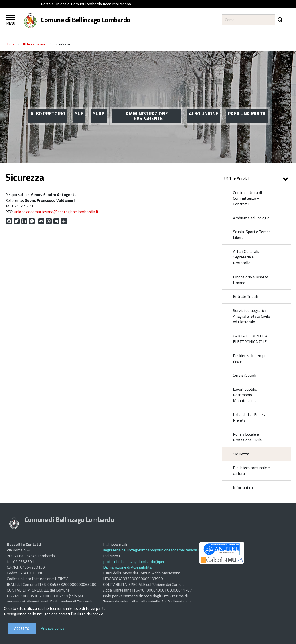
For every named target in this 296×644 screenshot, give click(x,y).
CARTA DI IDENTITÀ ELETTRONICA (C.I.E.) (251, 339)
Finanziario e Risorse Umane (251, 280)
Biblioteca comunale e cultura (251, 471)
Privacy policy (52, 628)
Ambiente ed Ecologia (251, 218)
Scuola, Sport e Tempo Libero (252, 235)
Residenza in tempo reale (250, 358)
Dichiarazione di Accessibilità (127, 567)
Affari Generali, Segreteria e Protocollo (246, 257)
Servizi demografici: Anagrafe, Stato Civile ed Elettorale (251, 316)
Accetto (22, 628)
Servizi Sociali (245, 375)
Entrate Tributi (246, 296)
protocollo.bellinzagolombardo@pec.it (136, 562)
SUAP (99, 105)
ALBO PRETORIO (48, 105)
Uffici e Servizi (35, 44)
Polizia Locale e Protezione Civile (247, 437)
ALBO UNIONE (204, 105)
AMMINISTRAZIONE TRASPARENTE (147, 107)
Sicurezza (241, 454)
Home (10, 44)
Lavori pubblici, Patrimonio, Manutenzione (246, 395)
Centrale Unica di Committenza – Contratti (247, 198)
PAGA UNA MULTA (247, 105)
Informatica (243, 488)
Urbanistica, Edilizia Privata (250, 417)
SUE (79, 105)
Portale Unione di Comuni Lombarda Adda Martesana (86, 4)
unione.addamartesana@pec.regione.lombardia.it (56, 212)
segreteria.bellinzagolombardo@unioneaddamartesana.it (152, 550)
